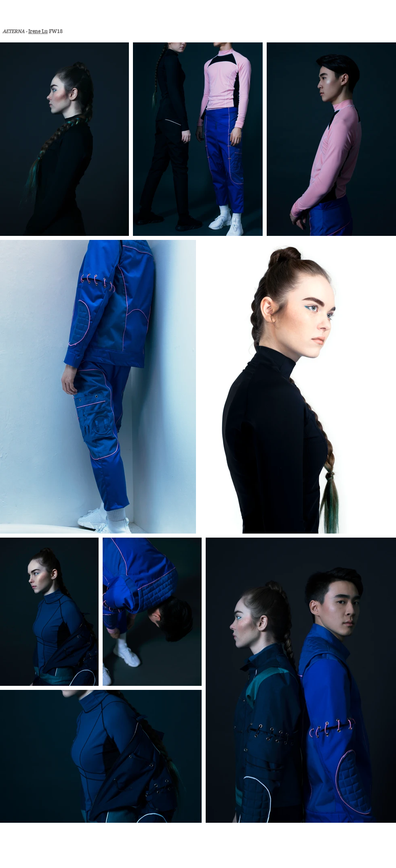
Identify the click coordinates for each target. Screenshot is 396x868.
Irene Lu (38, 31)
